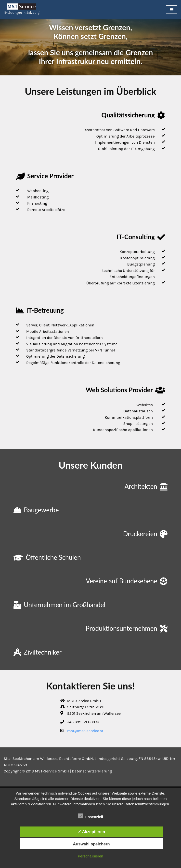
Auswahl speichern (91, 844)
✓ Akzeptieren (91, 832)
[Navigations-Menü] (172, 10)
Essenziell (91, 816)
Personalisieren (90, 856)
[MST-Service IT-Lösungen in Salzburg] (22, 10)
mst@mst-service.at (85, 732)
